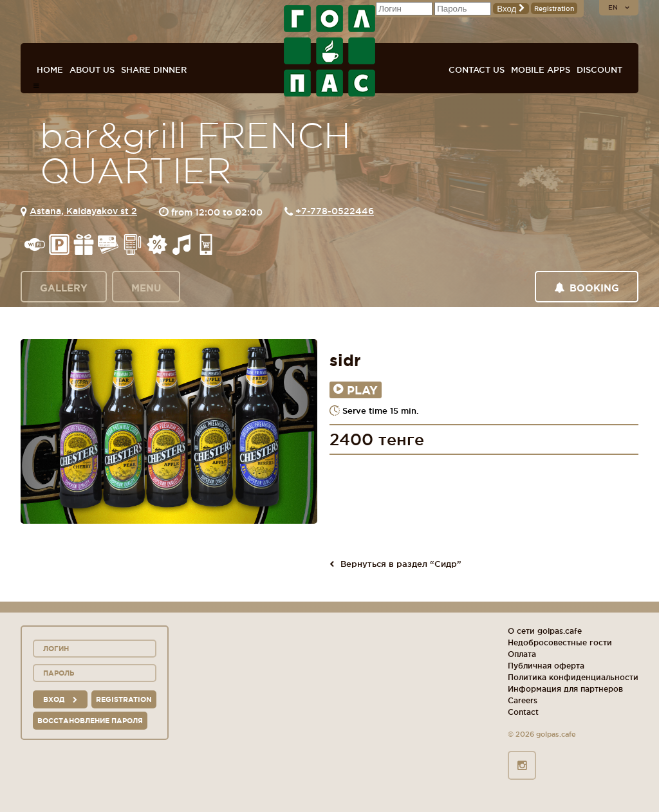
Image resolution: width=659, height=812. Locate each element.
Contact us (477, 69)
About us (92, 69)
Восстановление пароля (90, 721)
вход (60, 699)
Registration (554, 9)
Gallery (64, 288)
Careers (523, 700)
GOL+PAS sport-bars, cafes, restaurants (329, 51)
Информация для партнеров (565, 689)
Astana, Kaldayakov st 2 (83, 211)
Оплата (522, 654)
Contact (523, 712)
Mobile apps (541, 69)
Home (50, 69)
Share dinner (154, 69)
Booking (587, 288)
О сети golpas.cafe (545, 631)
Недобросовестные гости (560, 642)
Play (356, 390)
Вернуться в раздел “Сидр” (395, 564)
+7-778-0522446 (335, 211)
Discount (599, 69)
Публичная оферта (546, 666)
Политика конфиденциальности (573, 677)
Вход (511, 9)
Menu (146, 288)
